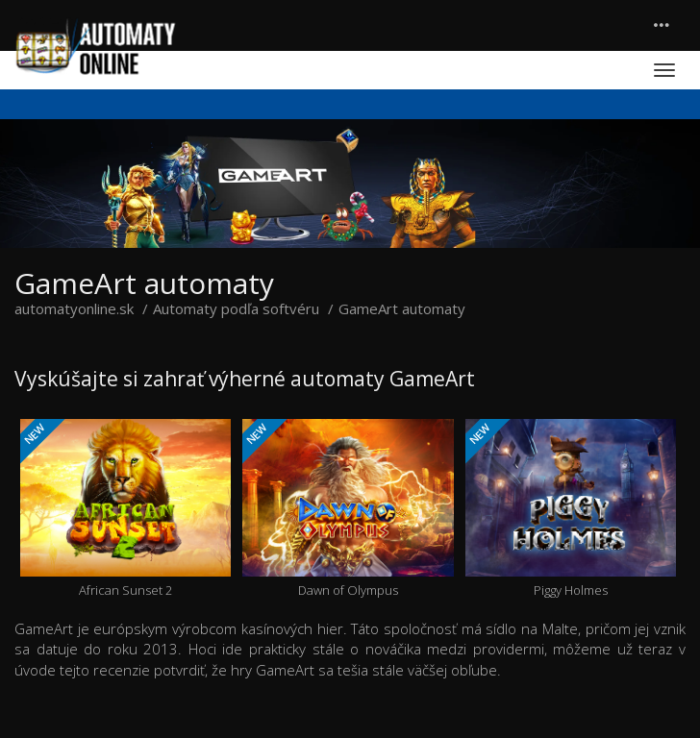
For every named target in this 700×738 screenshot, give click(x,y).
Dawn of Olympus (348, 509)
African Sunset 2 (125, 509)
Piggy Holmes (571, 509)
